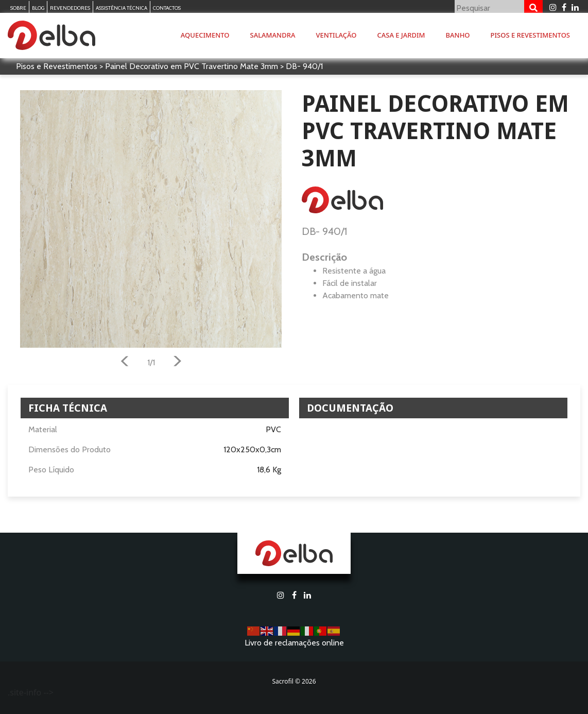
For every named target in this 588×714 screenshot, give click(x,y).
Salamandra (273, 35)
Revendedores (70, 8)
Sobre (18, 8)
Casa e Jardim (401, 35)
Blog (38, 8)
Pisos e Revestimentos (530, 35)
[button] (124, 363)
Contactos (167, 8)
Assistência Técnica (122, 8)
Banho (458, 35)
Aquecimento (205, 35)
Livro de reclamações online (294, 643)
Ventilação (336, 35)
